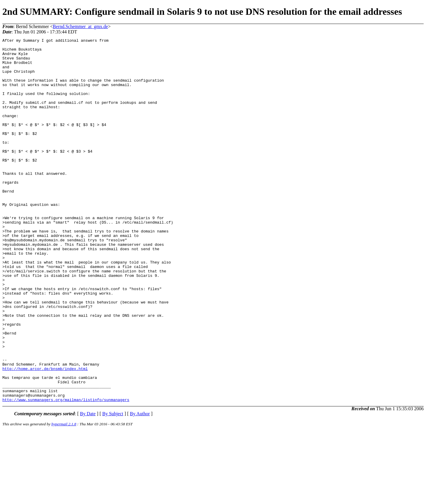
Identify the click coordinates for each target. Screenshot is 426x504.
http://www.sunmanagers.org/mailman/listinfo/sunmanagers (66, 472)
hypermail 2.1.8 (64, 497)
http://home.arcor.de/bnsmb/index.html (45, 435)
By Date (88, 486)
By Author (140, 486)
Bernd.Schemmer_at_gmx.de (80, 26)
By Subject (113, 486)
